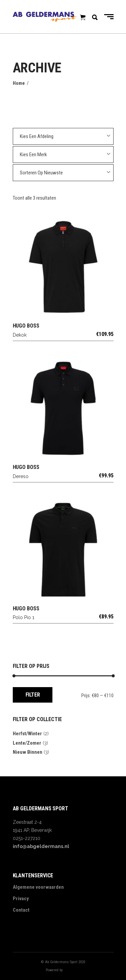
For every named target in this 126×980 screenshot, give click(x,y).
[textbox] (63, 136)
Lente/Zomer (27, 743)
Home (19, 83)
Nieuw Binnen (28, 752)
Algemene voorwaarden (38, 887)
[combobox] (63, 136)
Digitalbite (72, 970)
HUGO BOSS (26, 326)
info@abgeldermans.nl (41, 846)
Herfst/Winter (27, 734)
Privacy (21, 899)
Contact (21, 910)
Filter (33, 695)
